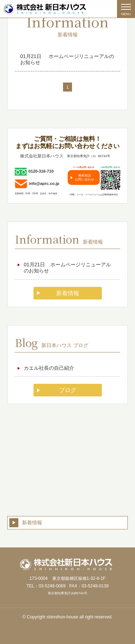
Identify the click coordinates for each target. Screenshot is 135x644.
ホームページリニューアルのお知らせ (67, 59)
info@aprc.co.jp (44, 183)
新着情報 (68, 293)
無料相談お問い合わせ (85, 177)
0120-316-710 (41, 171)
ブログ (68, 390)
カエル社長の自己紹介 (49, 368)
